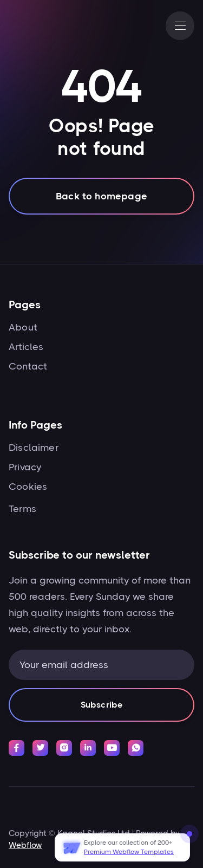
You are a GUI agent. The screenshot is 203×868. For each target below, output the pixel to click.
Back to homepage (101, 198)
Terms (22, 509)
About (23, 327)
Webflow (25, 845)
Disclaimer (34, 448)
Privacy (25, 467)
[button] (180, 26)
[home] (44, 26)
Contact (28, 366)
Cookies (28, 487)
